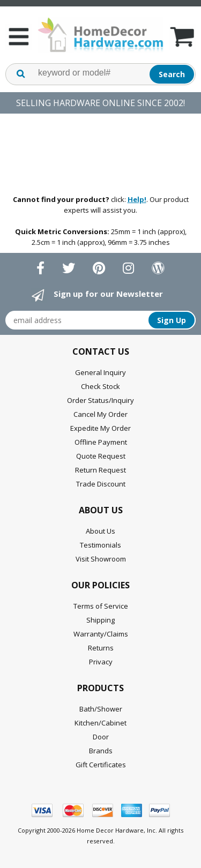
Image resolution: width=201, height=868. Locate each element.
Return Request (100, 470)
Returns (101, 648)
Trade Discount (101, 484)
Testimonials (100, 545)
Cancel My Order (100, 414)
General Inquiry (100, 372)
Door (101, 737)
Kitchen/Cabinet (100, 723)
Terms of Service (101, 606)
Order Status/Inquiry (100, 400)
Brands (101, 751)
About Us (100, 531)
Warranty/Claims (101, 634)
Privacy (101, 662)
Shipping (100, 620)
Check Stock (100, 386)
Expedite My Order (100, 428)
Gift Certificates (101, 765)
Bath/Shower (101, 709)
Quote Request (101, 456)
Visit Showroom (101, 559)
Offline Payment (101, 442)
